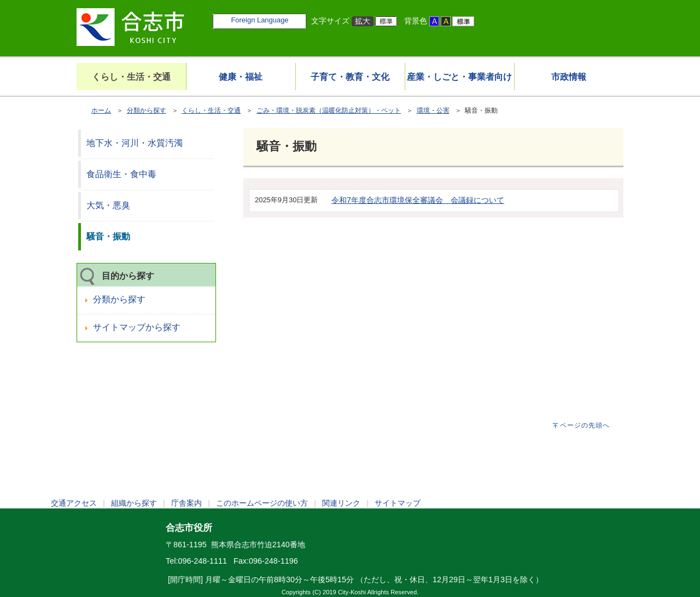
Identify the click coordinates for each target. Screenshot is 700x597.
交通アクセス (74, 503)
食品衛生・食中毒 (121, 174)
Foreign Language (259, 20)
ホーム (101, 110)
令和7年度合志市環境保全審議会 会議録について (418, 200)
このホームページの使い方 (262, 503)
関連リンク (341, 503)
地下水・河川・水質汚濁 (135, 143)
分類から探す (147, 110)
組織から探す (134, 503)
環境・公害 (433, 110)
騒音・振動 (108, 236)
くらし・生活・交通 (211, 110)
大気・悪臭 (108, 205)
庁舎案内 (186, 503)
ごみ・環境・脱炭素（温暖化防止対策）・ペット (329, 110)
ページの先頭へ (585, 425)
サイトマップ (398, 503)
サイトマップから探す (137, 327)
